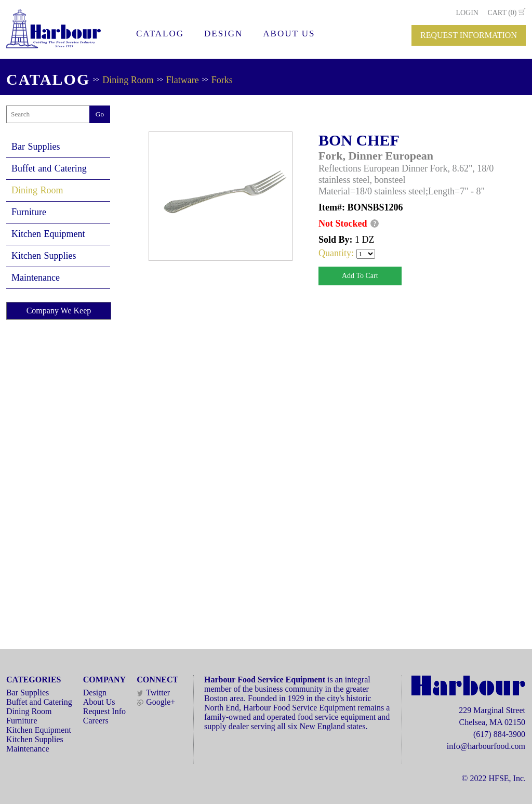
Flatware (183, 80)
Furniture (29, 212)
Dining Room (128, 80)
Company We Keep (59, 311)
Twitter (153, 693)
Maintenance (36, 278)
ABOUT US (289, 34)
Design (95, 693)
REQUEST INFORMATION (469, 35)
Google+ (156, 702)
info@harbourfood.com (486, 746)
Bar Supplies (36, 147)
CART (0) (502, 13)
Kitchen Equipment (48, 234)
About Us (99, 702)
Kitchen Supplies (44, 256)
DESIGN (223, 34)
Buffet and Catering (49, 168)
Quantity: (337, 253)
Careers (96, 721)
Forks (222, 80)
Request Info (104, 711)
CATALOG (160, 34)
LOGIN (467, 13)
